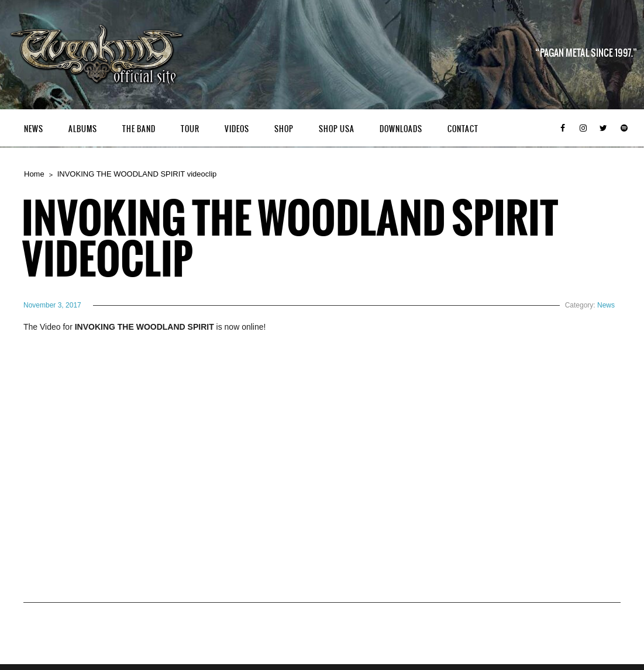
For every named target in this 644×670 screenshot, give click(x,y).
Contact (463, 129)
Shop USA (337, 129)
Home (34, 174)
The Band (139, 129)
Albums (83, 129)
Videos (237, 129)
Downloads (401, 129)
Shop (284, 129)
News (34, 129)
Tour (190, 129)
